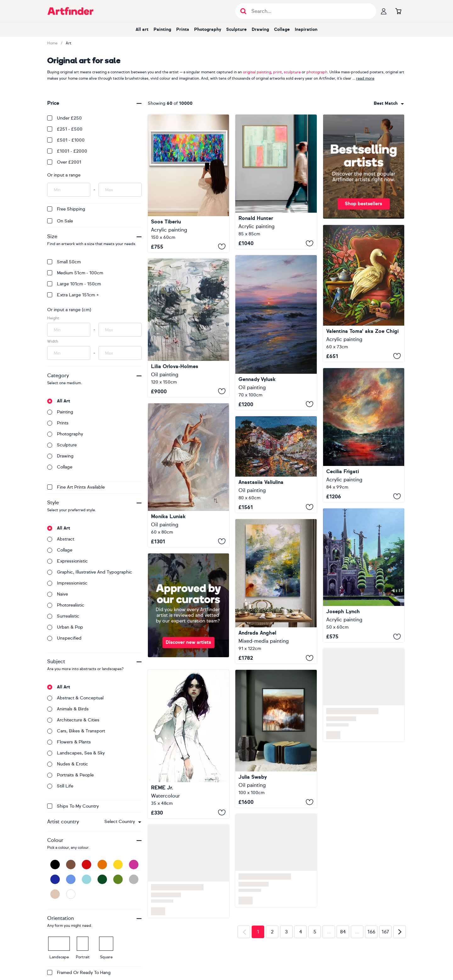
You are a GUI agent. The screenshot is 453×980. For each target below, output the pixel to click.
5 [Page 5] (315, 932)
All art (142, 29)
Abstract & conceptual (75, 698)
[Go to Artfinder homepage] (70, 11)
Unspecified (64, 638)
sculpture (292, 72)
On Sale (60, 221)
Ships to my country (73, 806)
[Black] (55, 865)
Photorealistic (66, 605)
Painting (162, 29)
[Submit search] (243, 11)
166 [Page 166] (371, 932)
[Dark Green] (102, 879)
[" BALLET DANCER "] (188, 475)
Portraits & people (70, 775)
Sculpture (236, 29)
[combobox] (123, 822)
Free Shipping (66, 209)
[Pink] (134, 865)
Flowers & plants (69, 742)
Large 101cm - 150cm (74, 284)
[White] (71, 894)
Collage (282, 29)
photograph (317, 72)
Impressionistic (67, 583)
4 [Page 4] (301, 932)
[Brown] (71, 865)
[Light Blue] (87, 879)
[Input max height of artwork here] (120, 330)
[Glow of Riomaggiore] (276, 465)
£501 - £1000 (66, 140)
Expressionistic (67, 561)
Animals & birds (68, 709)
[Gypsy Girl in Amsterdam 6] (188, 183)
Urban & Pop (65, 627)
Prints (183, 29)
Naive (58, 594)
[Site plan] (276, 182)
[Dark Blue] (55, 879)
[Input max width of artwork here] (120, 353)
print (277, 72)
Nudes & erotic (68, 764)
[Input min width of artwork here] (69, 353)
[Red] (87, 865)
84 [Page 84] (343, 932)
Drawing (260, 29)
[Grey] (134, 879)
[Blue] (71, 879)
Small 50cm (64, 262)
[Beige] (55, 894)
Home (52, 43)
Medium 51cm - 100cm (75, 273)
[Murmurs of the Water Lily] (276, 591)
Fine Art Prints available (76, 487)
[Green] (118, 879)
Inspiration (306, 29)
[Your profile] (384, 11)
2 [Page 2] (272, 932)
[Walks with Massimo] (276, 739)
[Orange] (102, 865)
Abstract (61, 539)
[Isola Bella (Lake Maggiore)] (364, 575)
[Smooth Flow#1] (364, 435)
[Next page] (400, 932)
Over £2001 (64, 162)
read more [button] (365, 78)
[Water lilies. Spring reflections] (188, 328)
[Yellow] (118, 865)
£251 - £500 (65, 129)
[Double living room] (364, 293)
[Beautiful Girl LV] (188, 744)
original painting (257, 72)
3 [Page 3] (286, 932)
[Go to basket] (398, 11)
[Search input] (309, 11)
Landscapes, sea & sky (76, 753)
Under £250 (64, 118)
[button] (123, 822)
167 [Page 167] (385, 932)
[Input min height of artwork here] (69, 330)
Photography (208, 29)
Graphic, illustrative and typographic (90, 572)
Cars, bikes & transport (76, 731)
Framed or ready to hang (79, 973)
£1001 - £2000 (67, 151)
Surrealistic (63, 616)
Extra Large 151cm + (73, 295)
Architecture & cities (73, 720)
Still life (60, 786)
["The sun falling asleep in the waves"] (276, 332)
